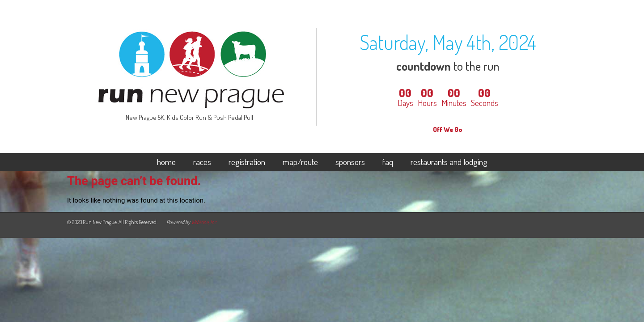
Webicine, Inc (204, 222)
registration (247, 162)
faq (388, 162)
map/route (300, 162)
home (166, 162)
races (202, 162)
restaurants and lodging (449, 162)
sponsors (350, 162)
